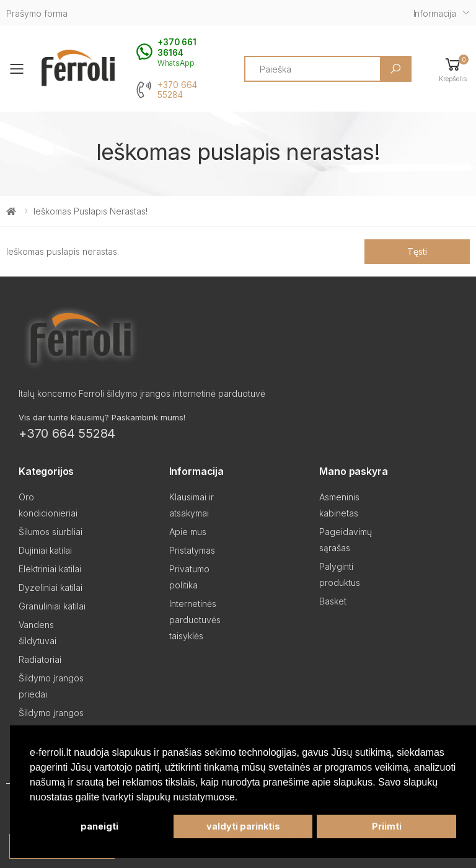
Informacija (435, 13)
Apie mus (188, 532)
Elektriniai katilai (50, 569)
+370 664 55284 (177, 90)
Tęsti (417, 251)
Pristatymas (192, 550)
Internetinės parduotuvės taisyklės (195, 620)
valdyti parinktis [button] (243, 826)
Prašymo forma (37, 13)
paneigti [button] (99, 826)
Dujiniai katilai (45, 550)
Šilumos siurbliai (51, 532)
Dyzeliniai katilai (51, 587)
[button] (453, 69)
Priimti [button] (387, 826)
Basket (333, 601)
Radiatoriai (40, 659)
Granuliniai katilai (52, 606)
